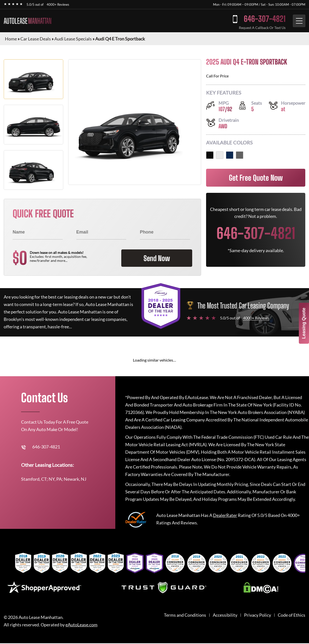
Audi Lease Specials (73, 39)
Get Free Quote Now (256, 178)
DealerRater (225, 515)
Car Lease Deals (36, 39)
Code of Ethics (292, 615)
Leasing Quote (304, 323)
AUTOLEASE (28, 21)
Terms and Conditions (185, 615)
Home (11, 39)
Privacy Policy (258, 615)
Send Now (155, 258)
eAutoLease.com (81, 625)
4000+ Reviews (58, 4)
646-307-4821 (263, 19)
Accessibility (225, 615)
